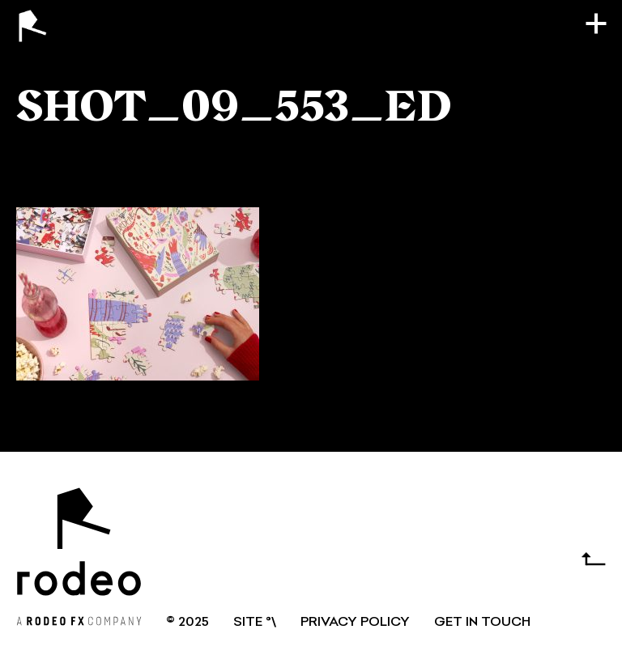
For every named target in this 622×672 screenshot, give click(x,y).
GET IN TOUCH (482, 623)
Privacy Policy (355, 623)
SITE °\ (255, 623)
